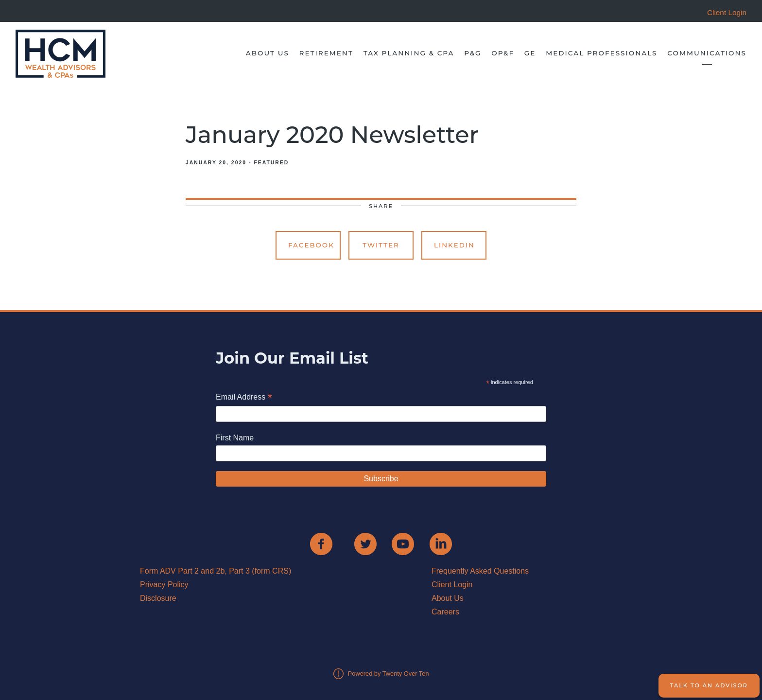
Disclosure (158, 598)
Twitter (381, 245)
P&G (473, 53)
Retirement (326, 53)
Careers (445, 612)
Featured (271, 163)
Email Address (244, 398)
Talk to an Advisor (709, 685)
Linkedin (454, 245)
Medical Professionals (601, 53)
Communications (707, 53)
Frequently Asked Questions (480, 571)
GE (530, 53)
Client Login (452, 585)
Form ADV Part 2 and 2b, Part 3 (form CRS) (216, 571)
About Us (268, 53)
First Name (235, 438)
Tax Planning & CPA (409, 53)
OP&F (503, 53)
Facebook (311, 245)
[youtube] (403, 544)
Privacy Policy (164, 585)
